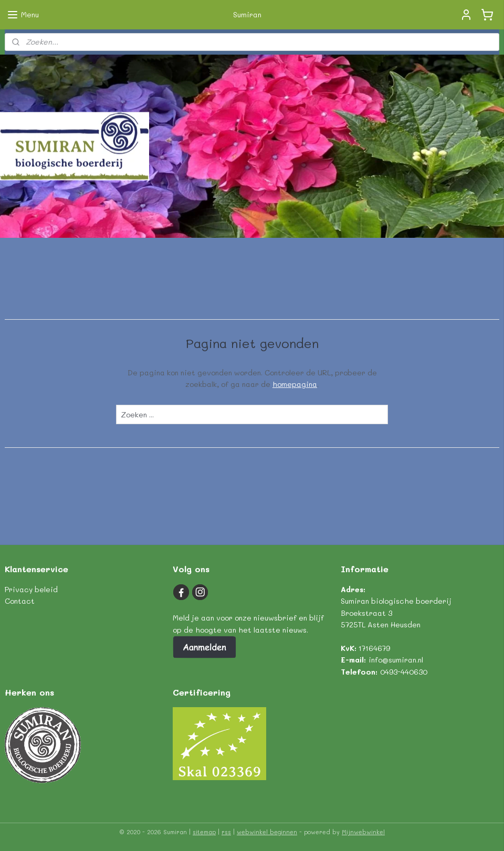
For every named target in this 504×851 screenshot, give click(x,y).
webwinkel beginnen (267, 832)
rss (226, 832)
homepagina (295, 384)
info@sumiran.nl (396, 660)
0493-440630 (404, 672)
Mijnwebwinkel (363, 832)
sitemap (204, 832)
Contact (20, 601)
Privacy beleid (31, 589)
